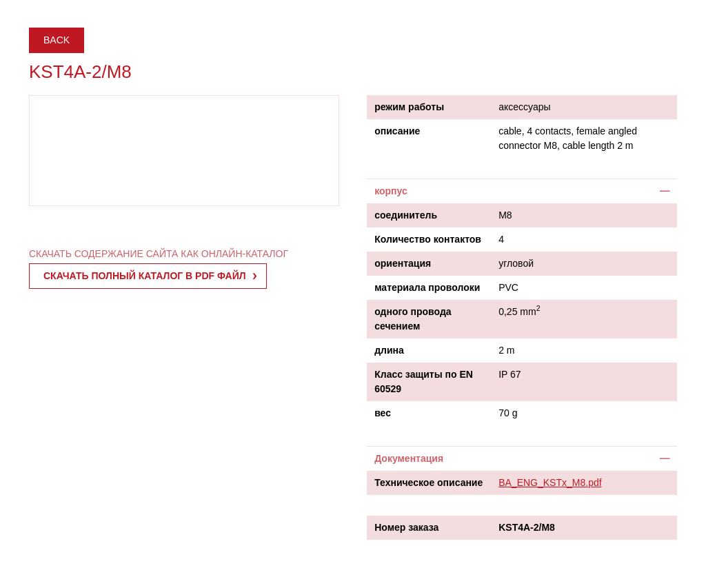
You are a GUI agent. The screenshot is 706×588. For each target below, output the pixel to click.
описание (397, 131)
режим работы (409, 107)
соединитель (406, 215)
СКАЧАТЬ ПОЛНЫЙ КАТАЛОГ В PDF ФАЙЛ (145, 276)
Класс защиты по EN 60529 (424, 382)
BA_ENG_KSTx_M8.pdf (550, 483)
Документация (409, 458)
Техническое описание (428, 483)
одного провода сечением (413, 319)
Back (57, 40)
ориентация (403, 263)
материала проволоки (427, 287)
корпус (391, 191)
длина (389, 350)
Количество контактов (428, 239)
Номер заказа (406, 527)
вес (383, 413)
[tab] (522, 191)
